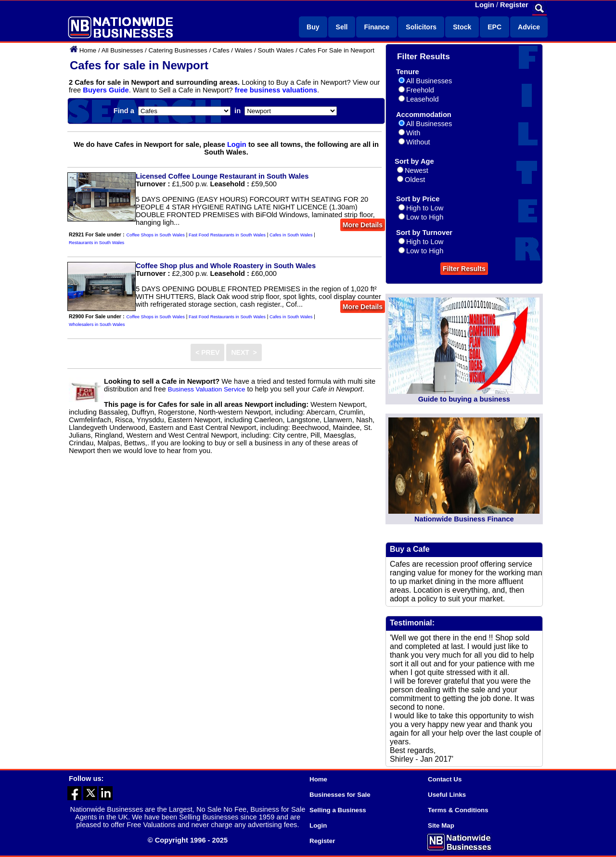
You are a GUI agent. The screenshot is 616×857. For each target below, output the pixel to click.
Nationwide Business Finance (464, 519)
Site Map (441, 825)
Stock (462, 27)
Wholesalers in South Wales (97, 325)
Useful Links (447, 795)
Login (485, 5)
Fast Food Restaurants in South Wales (227, 235)
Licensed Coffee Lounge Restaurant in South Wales (222, 176)
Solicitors (421, 27)
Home (88, 50)
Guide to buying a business (464, 399)
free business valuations (276, 90)
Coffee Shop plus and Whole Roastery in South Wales (226, 266)
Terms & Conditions (458, 810)
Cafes (221, 50)
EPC (494, 27)
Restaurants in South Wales (96, 243)
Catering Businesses (178, 50)
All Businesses (122, 50)
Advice (529, 27)
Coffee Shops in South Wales (156, 235)
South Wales (276, 50)
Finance (377, 27)
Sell (342, 27)
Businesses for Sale (340, 795)
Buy (313, 27)
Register (514, 5)
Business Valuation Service (207, 389)
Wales (244, 50)
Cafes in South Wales (291, 235)
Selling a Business (338, 810)
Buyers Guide (106, 90)
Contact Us (445, 779)
